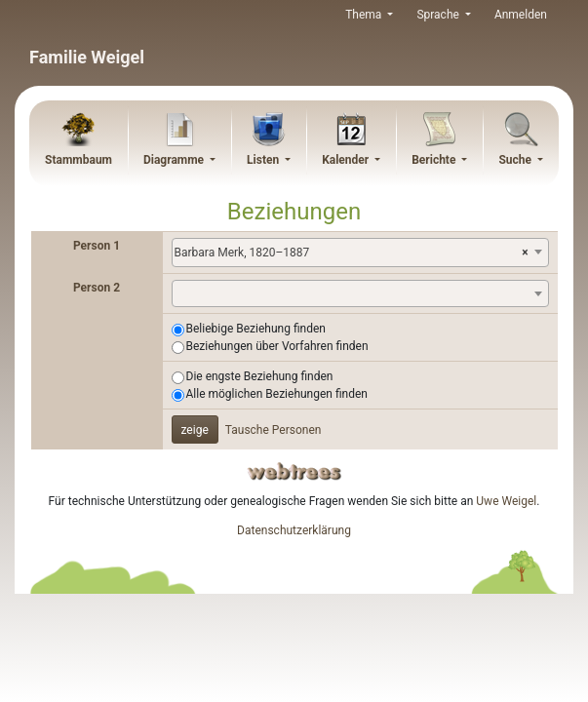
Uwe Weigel (506, 501)
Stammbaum (78, 160)
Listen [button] (264, 160)
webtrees (294, 471)
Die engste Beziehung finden (260, 376)
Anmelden (521, 15)
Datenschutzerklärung (294, 530)
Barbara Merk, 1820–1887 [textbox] (352, 253)
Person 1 (97, 246)
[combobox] (360, 253)
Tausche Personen (274, 430)
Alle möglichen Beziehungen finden (277, 394)
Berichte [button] (435, 160)
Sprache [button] (439, 15)
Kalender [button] (347, 160)
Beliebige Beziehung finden (256, 329)
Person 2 (97, 288)
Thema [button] (365, 15)
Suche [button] (516, 160)
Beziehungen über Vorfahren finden (277, 346)
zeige (195, 430)
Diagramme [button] (175, 160)
